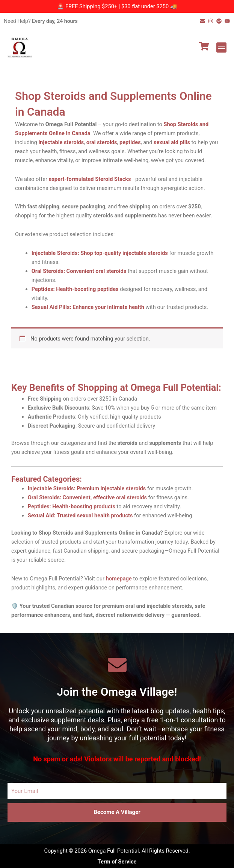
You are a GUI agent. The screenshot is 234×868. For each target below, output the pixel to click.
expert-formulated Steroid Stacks (90, 179)
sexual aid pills (172, 142)
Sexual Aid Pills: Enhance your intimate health (88, 307)
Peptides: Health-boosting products (72, 506)
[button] (221, 47)
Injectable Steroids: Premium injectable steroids (87, 488)
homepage (119, 579)
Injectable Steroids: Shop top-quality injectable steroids (100, 253)
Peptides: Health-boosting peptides (75, 289)
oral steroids (102, 142)
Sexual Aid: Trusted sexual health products (80, 515)
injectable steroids (61, 142)
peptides (130, 142)
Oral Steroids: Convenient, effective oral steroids (87, 497)
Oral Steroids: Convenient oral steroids (79, 271)
